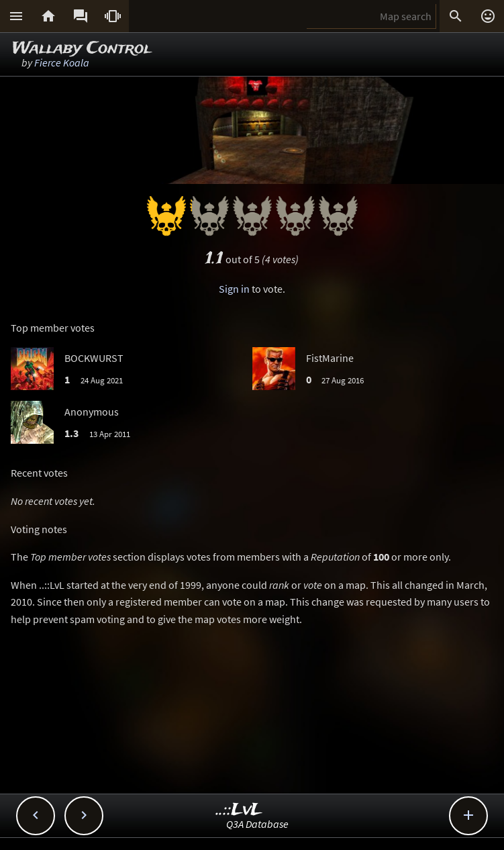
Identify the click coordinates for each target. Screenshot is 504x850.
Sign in (234, 289)
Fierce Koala (62, 62)
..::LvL (239, 810)
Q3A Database (257, 824)
